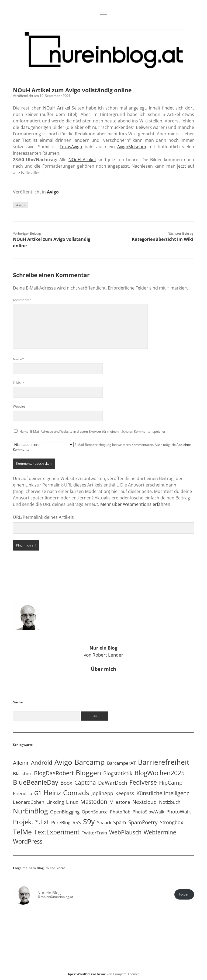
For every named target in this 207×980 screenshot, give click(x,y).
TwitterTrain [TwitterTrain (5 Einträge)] (94, 833)
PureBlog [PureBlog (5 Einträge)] (61, 822)
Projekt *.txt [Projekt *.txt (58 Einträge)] (31, 822)
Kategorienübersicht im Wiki (163, 239)
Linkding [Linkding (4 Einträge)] (55, 802)
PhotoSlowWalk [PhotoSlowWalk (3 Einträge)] (148, 812)
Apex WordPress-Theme (87, 974)
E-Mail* (19, 383)
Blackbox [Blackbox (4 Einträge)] (22, 773)
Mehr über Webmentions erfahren (135, 504)
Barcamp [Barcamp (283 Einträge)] (90, 762)
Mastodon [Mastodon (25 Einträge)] (94, 802)
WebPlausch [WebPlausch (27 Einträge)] (125, 832)
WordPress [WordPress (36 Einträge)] (28, 841)
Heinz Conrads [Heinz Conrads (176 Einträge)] (66, 792)
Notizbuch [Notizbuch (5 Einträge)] (170, 802)
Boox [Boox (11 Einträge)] (66, 783)
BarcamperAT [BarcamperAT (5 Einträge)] (121, 763)
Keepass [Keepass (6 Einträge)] (125, 793)
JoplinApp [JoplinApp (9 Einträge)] (102, 793)
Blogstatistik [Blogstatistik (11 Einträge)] (118, 773)
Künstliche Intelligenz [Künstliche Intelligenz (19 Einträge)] (163, 793)
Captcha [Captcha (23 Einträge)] (85, 782)
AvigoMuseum (132, 147)
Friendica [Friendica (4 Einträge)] (23, 793)
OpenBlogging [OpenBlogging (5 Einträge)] (65, 812)
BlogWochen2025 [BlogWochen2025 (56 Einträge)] (160, 773)
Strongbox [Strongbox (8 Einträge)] (171, 822)
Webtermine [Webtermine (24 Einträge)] (160, 832)
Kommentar (22, 300)
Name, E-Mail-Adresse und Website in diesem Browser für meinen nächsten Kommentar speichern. (94, 431)
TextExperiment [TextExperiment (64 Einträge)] (57, 832)
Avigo (53, 192)
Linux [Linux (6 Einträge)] (72, 802)
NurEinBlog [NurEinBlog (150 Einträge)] (30, 811)
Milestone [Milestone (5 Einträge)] (120, 802)
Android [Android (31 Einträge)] (42, 762)
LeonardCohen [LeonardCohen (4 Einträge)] (29, 802)
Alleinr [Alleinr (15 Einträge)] (21, 763)
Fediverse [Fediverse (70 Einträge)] (143, 782)
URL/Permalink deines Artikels (43, 517)
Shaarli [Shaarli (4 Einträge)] (104, 822)
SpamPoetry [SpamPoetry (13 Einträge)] (143, 822)
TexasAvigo (71, 147)
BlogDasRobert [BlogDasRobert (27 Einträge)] (54, 773)
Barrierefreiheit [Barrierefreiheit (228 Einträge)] (164, 762)
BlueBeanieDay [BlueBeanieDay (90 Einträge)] (36, 782)
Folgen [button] (184, 894)
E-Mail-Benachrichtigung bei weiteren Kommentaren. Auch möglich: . (102, 447)
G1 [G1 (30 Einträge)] (38, 793)
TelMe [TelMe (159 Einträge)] (22, 832)
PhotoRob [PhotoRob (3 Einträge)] (120, 812)
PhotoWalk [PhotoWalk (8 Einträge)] (179, 812)
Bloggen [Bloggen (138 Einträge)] (88, 773)
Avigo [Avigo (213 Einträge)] (63, 762)
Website (19, 406)
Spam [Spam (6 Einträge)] (120, 822)
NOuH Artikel (57, 108)
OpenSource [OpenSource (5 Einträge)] (95, 812)
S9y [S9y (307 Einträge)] (89, 821)
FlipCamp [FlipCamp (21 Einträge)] (171, 782)
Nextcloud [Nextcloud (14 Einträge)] (145, 802)
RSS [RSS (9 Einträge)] (77, 822)
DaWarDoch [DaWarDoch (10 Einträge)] (113, 783)
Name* (18, 359)
